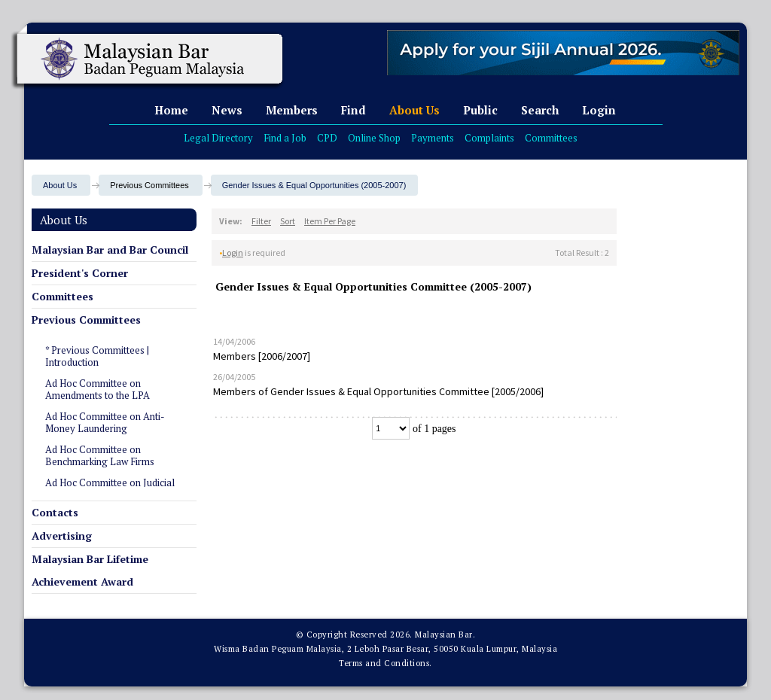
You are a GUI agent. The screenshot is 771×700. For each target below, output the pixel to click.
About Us (414, 110)
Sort (288, 221)
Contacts (55, 512)
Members (292, 110)
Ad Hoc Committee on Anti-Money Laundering (105, 422)
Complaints (489, 138)
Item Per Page (330, 221)
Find (354, 110)
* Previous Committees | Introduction (97, 356)
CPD (327, 138)
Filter (261, 221)
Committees (551, 138)
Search (540, 110)
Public (480, 110)
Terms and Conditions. (385, 663)
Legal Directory (218, 138)
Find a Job (285, 138)
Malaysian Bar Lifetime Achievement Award (90, 570)
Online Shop (374, 138)
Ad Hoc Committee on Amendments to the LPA (98, 389)
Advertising (62, 536)
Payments (433, 138)
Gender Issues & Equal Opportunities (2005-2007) (314, 185)
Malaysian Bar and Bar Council (110, 250)
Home (171, 110)
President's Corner (80, 273)
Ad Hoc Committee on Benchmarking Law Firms (100, 455)
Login (599, 110)
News (227, 110)
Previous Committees (86, 320)
